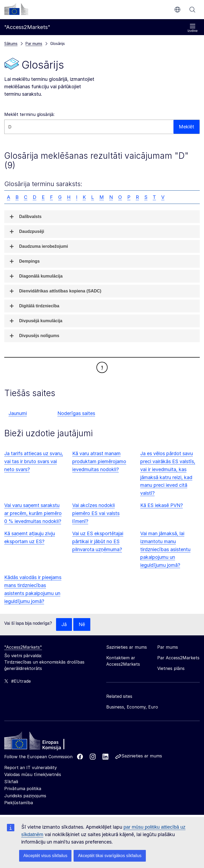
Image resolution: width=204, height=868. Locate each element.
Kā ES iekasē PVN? (161, 505)
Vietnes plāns (171, 668)
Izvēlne (193, 28)
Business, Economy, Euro (132, 707)
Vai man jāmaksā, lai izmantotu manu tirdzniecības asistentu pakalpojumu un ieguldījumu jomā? (165, 549)
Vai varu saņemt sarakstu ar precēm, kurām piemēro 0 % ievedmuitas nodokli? (33, 513)
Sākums (11, 43)
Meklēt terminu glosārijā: (29, 114)
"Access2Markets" (23, 647)
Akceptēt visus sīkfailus (45, 856)
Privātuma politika (23, 789)
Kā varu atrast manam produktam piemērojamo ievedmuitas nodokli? (99, 461)
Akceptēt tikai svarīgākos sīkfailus (110, 856)
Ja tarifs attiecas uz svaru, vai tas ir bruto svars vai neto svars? (34, 461)
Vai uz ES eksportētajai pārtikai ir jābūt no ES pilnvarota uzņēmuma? (98, 541)
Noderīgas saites (76, 413)
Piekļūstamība (19, 803)
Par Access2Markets (178, 658)
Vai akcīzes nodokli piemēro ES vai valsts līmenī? (96, 513)
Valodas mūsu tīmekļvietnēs (33, 774)
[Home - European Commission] (43, 742)
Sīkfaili (11, 782)
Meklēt (192, 10)
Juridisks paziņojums (25, 796)
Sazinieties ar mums (142, 756)
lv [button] (177, 10)
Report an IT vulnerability (31, 768)
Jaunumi (18, 413)
